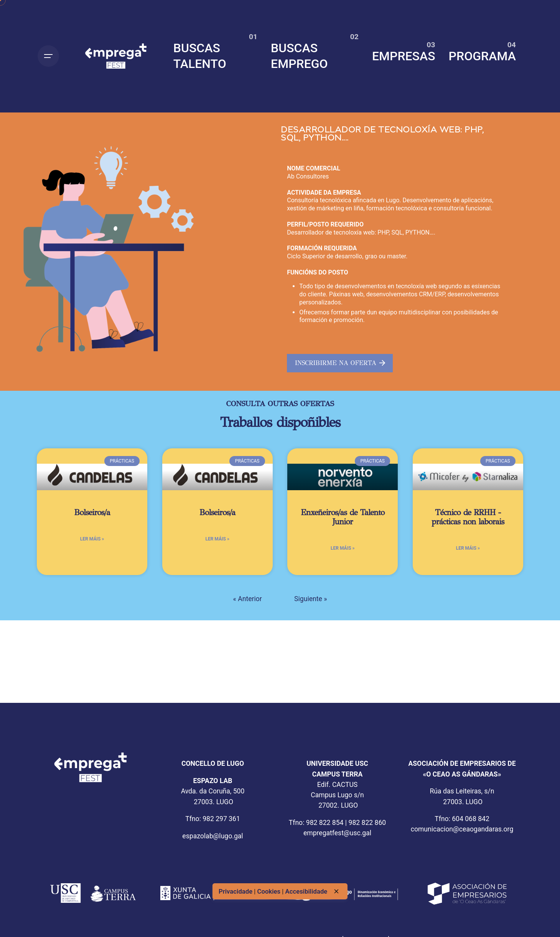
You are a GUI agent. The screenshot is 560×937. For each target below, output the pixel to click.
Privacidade (236, 891)
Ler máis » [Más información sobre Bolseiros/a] (92, 539)
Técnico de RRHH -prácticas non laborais (468, 517)
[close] (336, 891)
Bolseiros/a (92, 512)
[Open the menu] (48, 56)
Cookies (269, 891)
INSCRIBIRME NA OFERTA (340, 363)
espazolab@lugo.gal (212, 836)
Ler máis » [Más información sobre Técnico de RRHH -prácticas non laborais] (468, 548)
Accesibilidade (306, 891)
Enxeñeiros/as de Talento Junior (343, 517)
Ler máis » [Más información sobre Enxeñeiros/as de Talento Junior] (343, 548)
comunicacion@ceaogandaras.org (462, 829)
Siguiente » (310, 599)
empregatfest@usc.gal (337, 833)
